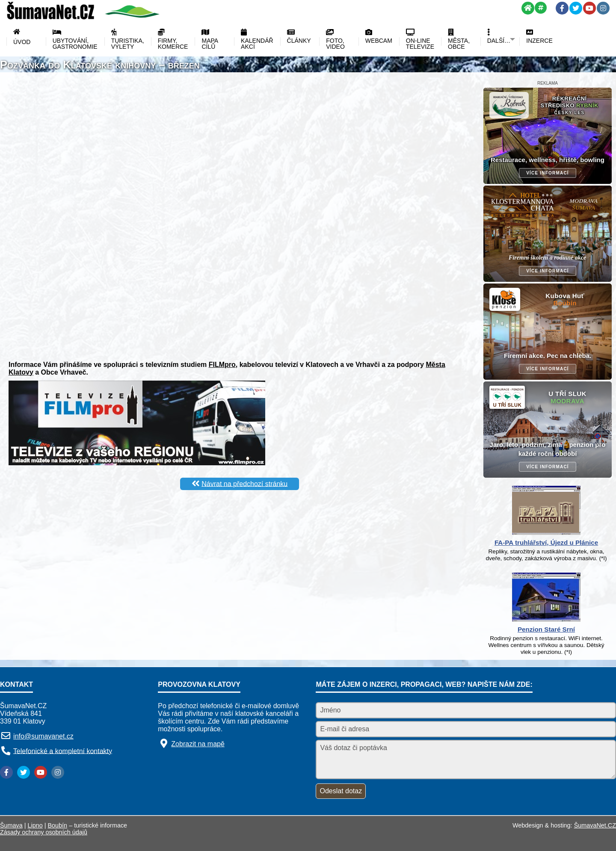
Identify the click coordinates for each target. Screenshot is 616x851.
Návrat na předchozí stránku (244, 483)
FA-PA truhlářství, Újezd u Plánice (546, 542)
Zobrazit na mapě (198, 744)
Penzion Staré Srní (546, 629)
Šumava (11, 825)
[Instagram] (603, 8)
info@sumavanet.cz (43, 736)
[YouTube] (589, 8)
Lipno (35, 825)
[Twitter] (576, 8)
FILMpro (222, 365)
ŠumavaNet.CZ (595, 825)
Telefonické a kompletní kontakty (63, 751)
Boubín (58, 825)
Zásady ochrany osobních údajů (44, 832)
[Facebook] (562, 8)
